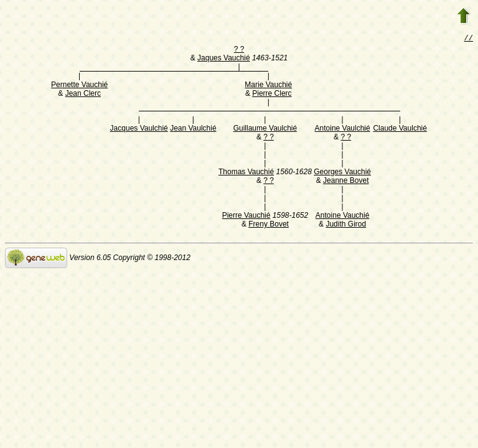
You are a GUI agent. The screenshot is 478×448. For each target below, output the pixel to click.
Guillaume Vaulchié (265, 129)
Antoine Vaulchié (343, 129)
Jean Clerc (83, 95)
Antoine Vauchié (343, 217)
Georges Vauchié (342, 173)
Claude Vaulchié (400, 129)
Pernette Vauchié (79, 86)
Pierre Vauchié (246, 217)
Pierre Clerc (272, 95)
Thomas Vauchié (246, 173)
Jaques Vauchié (224, 59)
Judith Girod (346, 225)
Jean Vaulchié (193, 129)
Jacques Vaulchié (139, 129)
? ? (239, 50)
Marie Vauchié (268, 86)
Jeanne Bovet (346, 182)
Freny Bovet (269, 225)
